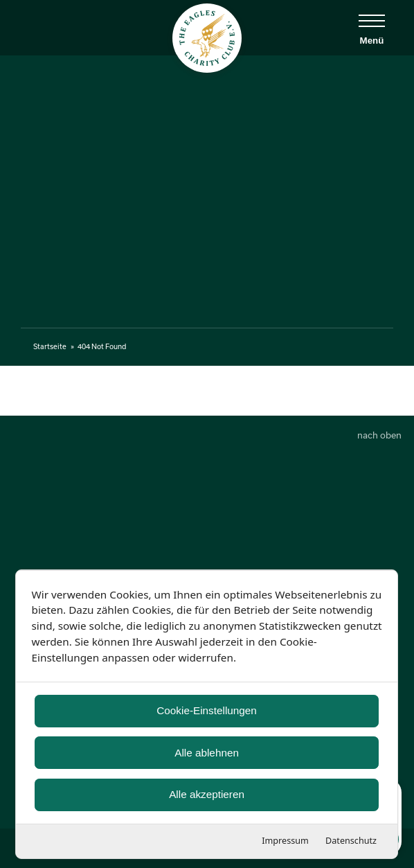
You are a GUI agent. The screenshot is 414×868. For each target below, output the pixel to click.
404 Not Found (102, 346)
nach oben (379, 435)
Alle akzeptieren (207, 794)
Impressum (286, 841)
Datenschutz (352, 841)
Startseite (50, 346)
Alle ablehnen (207, 752)
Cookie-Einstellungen (207, 710)
